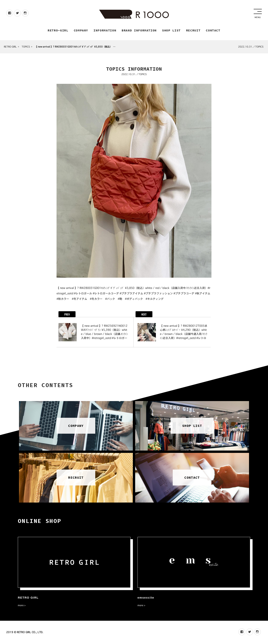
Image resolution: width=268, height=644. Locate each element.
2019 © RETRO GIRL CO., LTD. (25, 632)
